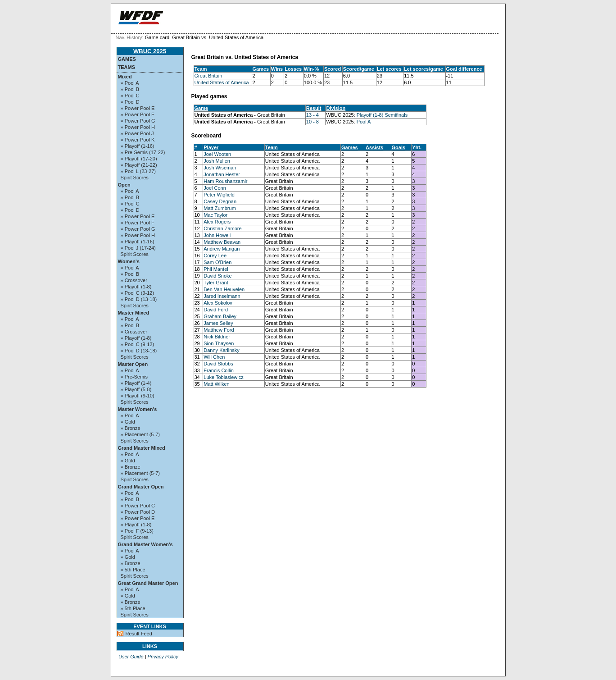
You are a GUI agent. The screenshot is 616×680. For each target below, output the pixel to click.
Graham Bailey (220, 316)
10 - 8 (313, 122)
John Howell (217, 235)
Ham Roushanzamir (225, 181)
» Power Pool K (138, 140)
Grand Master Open (141, 487)
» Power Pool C (138, 506)
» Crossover (134, 280)
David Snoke (217, 276)
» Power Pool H (138, 127)
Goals (399, 147)
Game (202, 108)
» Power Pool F (138, 114)
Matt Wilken (216, 384)
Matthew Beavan (222, 242)
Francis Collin (219, 370)
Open (124, 185)
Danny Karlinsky (221, 350)
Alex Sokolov (218, 303)
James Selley (218, 323)
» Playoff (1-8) (136, 287)
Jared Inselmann (222, 296)
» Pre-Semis (134, 377)
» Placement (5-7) (140, 434)
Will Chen (214, 357)
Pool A (364, 122)
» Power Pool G (138, 121)
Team (272, 147)
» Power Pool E (138, 108)
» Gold (128, 422)
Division (336, 108)
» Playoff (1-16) (138, 146)
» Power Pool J (137, 133)
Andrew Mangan (222, 249)
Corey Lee (215, 256)
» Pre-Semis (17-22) (143, 152)
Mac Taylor (215, 215)
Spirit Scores (135, 178)
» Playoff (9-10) (138, 396)
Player (211, 147)
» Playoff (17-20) (139, 159)
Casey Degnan (220, 201)
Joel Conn (215, 188)
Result (314, 108)
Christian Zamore (222, 228)
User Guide (131, 657)
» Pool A (130, 83)
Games (127, 59)
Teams (127, 67)
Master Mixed (134, 313)
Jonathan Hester (222, 174)
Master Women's (138, 409)
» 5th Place (133, 570)
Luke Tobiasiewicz (223, 377)
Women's (129, 261)
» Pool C (130, 96)
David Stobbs (218, 364)
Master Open (133, 364)
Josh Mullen (217, 161)
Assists (374, 147)
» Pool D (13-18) (139, 299)
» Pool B (130, 89)
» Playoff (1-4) (136, 383)
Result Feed (139, 634)
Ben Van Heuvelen (224, 289)
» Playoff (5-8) (136, 389)
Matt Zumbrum (220, 208)
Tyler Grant (216, 283)
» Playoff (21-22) (139, 165)
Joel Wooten (217, 154)
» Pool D (130, 102)
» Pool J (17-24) (138, 248)
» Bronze (131, 428)
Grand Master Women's (145, 544)
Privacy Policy (163, 657)
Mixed (125, 77)
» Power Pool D (138, 512)
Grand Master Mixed (142, 448)
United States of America (222, 82)
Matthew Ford (219, 330)
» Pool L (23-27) (138, 171)
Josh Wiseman (220, 168)
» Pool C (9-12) (138, 293)
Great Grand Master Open (148, 583)
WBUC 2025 (150, 51)
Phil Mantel (216, 269)
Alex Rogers (217, 222)
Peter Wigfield (219, 195)
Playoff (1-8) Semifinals (382, 115)
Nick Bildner (217, 337)
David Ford (216, 310)
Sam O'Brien (217, 262)
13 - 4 (313, 115)
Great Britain (208, 76)
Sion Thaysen (219, 343)
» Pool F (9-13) (137, 531)
